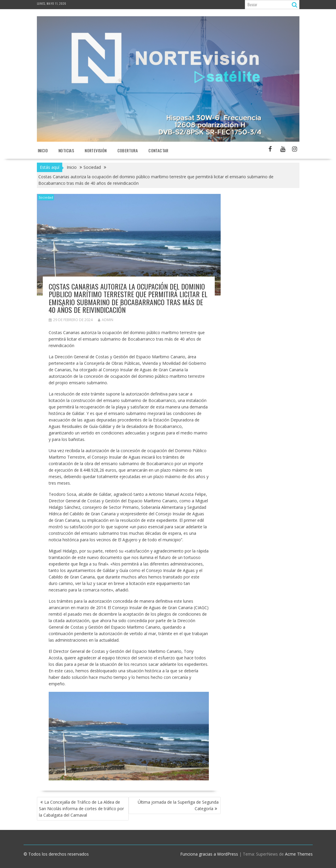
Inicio (43, 150)
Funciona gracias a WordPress (209, 854)
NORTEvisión (96, 150)
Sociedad (46, 197)
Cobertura (128, 150)
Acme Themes (299, 854)
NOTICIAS (66, 150)
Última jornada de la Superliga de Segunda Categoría (178, 805)
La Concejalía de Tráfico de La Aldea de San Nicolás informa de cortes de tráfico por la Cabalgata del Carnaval (81, 809)
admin (106, 320)
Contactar (158, 150)
